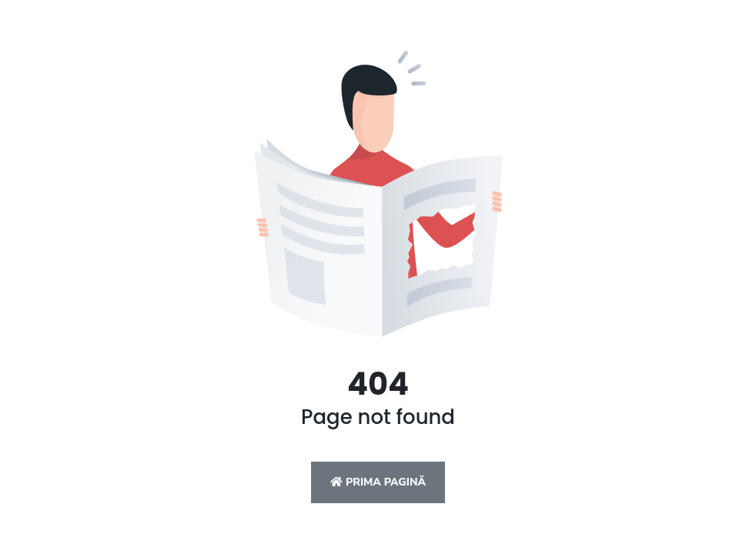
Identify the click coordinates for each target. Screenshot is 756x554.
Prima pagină (378, 482)
